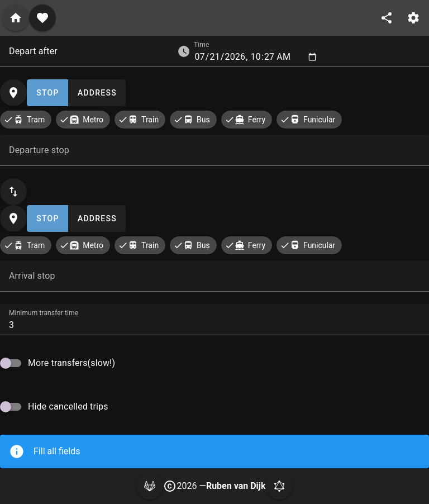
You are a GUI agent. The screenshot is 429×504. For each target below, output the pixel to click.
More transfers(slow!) (71, 363)
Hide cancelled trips (68, 406)
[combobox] (85, 51)
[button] (184, 51)
